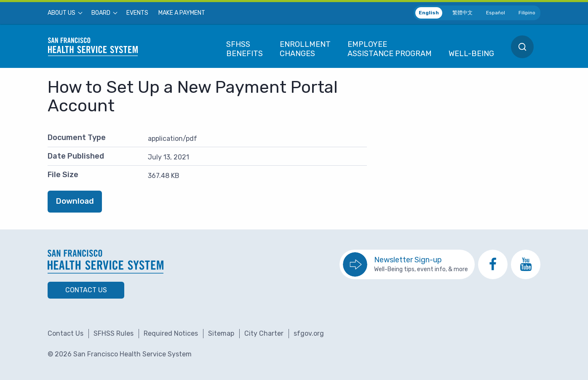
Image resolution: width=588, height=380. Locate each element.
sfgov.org (309, 333)
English (429, 13)
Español (496, 13)
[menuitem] (64, 13)
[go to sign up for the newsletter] (407, 264)
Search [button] (522, 47)
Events (137, 13)
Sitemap (221, 333)
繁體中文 (462, 13)
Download (75, 201)
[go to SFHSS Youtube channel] (526, 264)
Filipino (527, 13)
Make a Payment (182, 13)
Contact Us (86, 290)
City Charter (264, 333)
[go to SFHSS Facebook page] (493, 264)
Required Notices (171, 333)
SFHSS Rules (114, 333)
